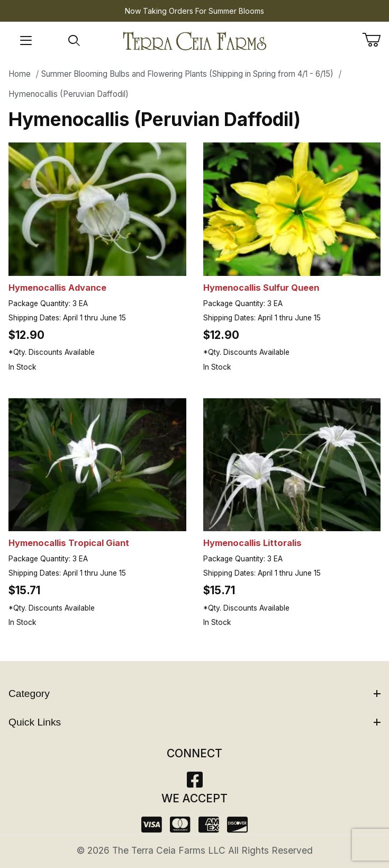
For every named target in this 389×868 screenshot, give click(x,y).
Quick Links (195, 722)
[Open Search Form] (74, 41)
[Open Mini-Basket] (376, 40)
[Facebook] (195, 783)
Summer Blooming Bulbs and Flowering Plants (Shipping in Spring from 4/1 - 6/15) (187, 74)
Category (195, 693)
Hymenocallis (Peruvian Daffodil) (69, 94)
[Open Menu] (26, 41)
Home (20, 74)
